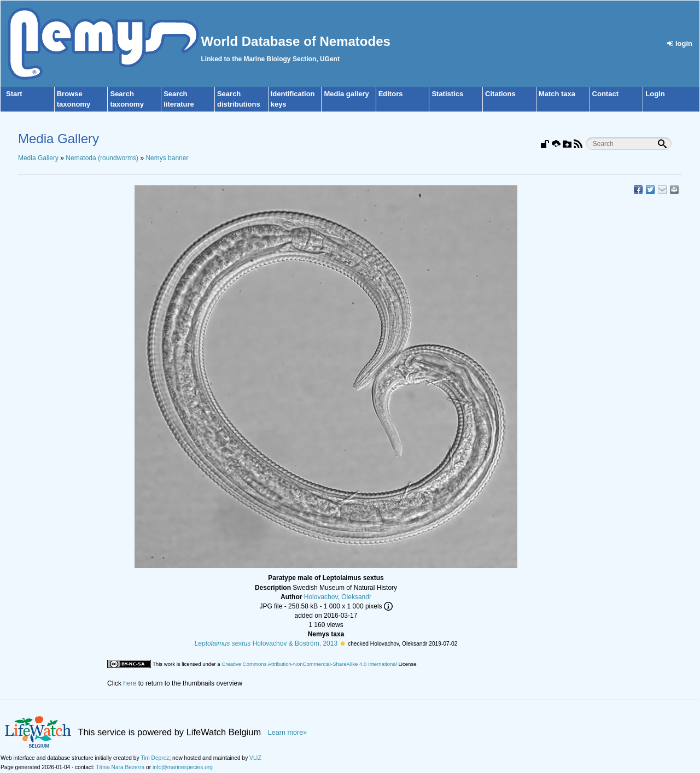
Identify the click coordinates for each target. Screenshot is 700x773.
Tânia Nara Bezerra (120, 767)
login (680, 43)
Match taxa (557, 94)
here (130, 683)
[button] (343, 643)
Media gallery (346, 94)
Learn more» (288, 733)
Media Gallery (38, 158)
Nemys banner (167, 158)
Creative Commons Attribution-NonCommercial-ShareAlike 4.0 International (309, 664)
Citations (500, 94)
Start (14, 94)
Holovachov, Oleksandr (338, 597)
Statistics (447, 94)
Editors (391, 94)
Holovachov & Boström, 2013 (266, 643)
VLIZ (255, 758)
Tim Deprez (155, 758)
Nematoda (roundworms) (102, 158)
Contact (605, 94)
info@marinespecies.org (183, 767)
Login (655, 94)
